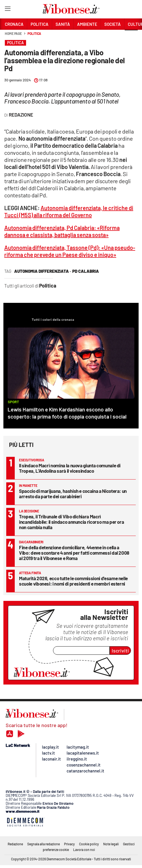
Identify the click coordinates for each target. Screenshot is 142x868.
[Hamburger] (8, 10)
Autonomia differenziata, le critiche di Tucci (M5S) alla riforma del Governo (69, 211)
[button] (131, 37)
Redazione (15, 844)
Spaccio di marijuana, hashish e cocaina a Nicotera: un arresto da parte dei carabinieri (73, 494)
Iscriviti (120, 651)
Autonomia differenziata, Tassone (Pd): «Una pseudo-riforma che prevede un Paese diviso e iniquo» (70, 251)
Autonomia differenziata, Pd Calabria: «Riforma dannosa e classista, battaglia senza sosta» (62, 231)
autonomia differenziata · (43, 271)
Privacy (69, 844)
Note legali (111, 844)
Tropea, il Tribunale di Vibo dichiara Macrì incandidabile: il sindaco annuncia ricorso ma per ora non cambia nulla (71, 522)
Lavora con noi (84, 850)
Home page (13, 33)
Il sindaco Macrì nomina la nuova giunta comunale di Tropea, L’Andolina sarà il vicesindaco (70, 468)
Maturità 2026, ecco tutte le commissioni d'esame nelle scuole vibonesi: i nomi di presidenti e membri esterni (73, 581)
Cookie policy (89, 844)
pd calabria (86, 271)
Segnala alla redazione (44, 844)
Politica (34, 33)
